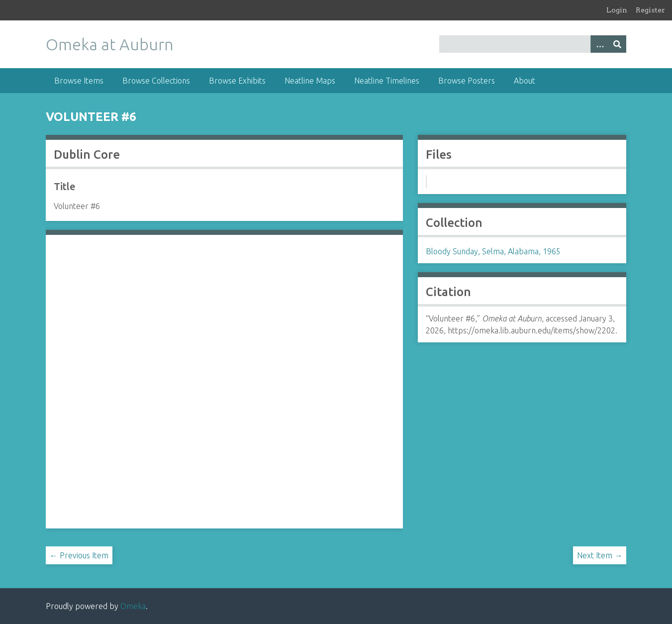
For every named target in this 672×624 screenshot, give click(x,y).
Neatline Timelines (387, 81)
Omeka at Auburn (110, 44)
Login (617, 10)
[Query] (533, 44)
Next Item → (600, 555)
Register (650, 10)
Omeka (133, 606)
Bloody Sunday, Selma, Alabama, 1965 (493, 251)
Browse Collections (156, 81)
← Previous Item (79, 555)
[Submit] (617, 44)
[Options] (599, 44)
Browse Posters (467, 81)
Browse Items (79, 81)
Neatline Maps (310, 81)
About (525, 81)
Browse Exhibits (237, 81)
